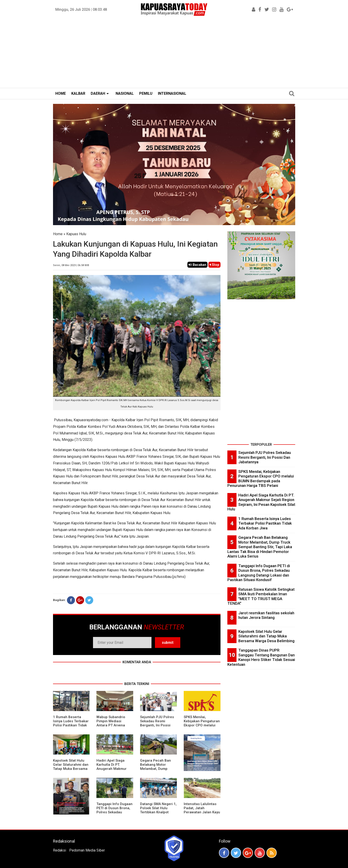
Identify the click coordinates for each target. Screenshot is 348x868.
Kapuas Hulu (76, 234)
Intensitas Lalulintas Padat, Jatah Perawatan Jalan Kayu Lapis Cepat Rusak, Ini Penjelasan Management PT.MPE (202, 814)
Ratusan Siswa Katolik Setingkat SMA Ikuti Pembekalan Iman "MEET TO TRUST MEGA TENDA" (261, 596)
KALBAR (78, 93)
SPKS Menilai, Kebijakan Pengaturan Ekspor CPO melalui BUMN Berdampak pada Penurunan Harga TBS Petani (202, 727)
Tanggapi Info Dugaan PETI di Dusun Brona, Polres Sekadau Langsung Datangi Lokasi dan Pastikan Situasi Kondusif (114, 814)
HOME (61, 93)
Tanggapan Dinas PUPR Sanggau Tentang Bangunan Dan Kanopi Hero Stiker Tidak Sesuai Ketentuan (261, 657)
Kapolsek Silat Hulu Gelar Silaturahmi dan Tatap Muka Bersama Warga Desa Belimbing (71, 769)
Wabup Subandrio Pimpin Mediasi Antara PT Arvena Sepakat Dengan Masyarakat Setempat (114, 725)
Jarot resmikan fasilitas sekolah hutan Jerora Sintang (266, 615)
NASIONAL (125, 93)
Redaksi (60, 850)
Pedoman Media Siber (87, 850)
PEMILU (146, 93)
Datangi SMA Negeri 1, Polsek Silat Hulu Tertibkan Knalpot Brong (158, 810)
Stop (214, 265)
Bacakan (197, 265)
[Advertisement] (174, 54)
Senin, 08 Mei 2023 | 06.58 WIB (71, 265)
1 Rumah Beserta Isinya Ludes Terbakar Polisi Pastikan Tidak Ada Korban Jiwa (71, 723)
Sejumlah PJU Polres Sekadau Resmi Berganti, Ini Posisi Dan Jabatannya (157, 723)
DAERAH (98, 93)
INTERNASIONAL (172, 93)
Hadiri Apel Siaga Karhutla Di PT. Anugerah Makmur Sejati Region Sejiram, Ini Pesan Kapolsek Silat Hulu (114, 771)
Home (58, 234)
